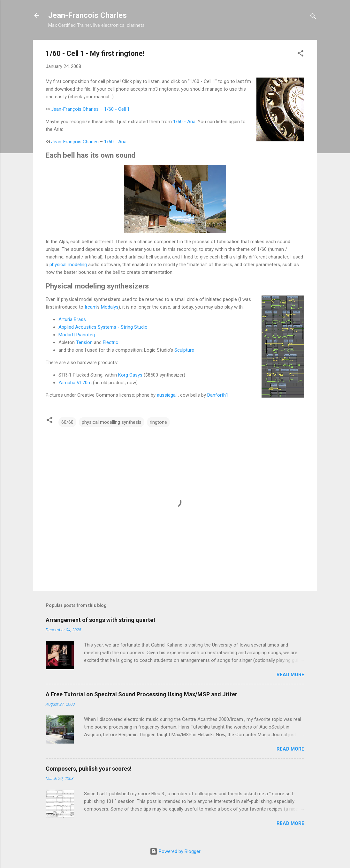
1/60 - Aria (184, 122)
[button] (301, 54)
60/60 (67, 422)
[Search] (313, 17)
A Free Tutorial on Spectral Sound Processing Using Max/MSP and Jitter (141, 694)
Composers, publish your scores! (89, 769)
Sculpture (184, 350)
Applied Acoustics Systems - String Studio (103, 327)
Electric (110, 342)
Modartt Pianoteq (77, 335)
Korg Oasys (130, 375)
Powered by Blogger (175, 851)
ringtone (158, 422)
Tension (84, 342)
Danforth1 (218, 395)
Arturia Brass (72, 319)
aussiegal (167, 395)
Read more (290, 675)
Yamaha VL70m (75, 383)
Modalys (110, 307)
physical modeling (68, 265)
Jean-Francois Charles (88, 15)
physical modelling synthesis (112, 422)
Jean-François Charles (75, 109)
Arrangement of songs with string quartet (101, 620)
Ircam (91, 307)
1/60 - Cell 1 (117, 109)
